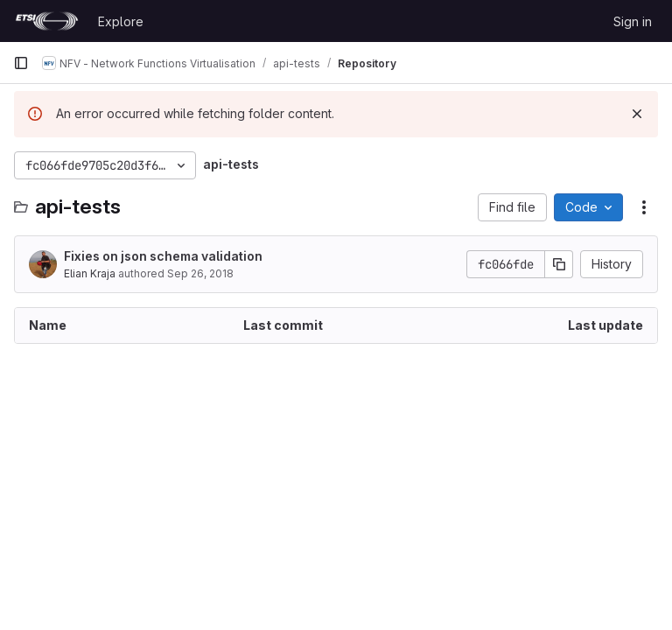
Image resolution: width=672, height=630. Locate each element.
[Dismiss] (637, 114)
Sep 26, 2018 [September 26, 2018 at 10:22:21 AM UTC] (200, 273)
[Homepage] (47, 21)
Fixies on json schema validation (163, 256)
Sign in (633, 21)
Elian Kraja (90, 273)
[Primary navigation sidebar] (21, 63)
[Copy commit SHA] (559, 264)
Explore (121, 21)
